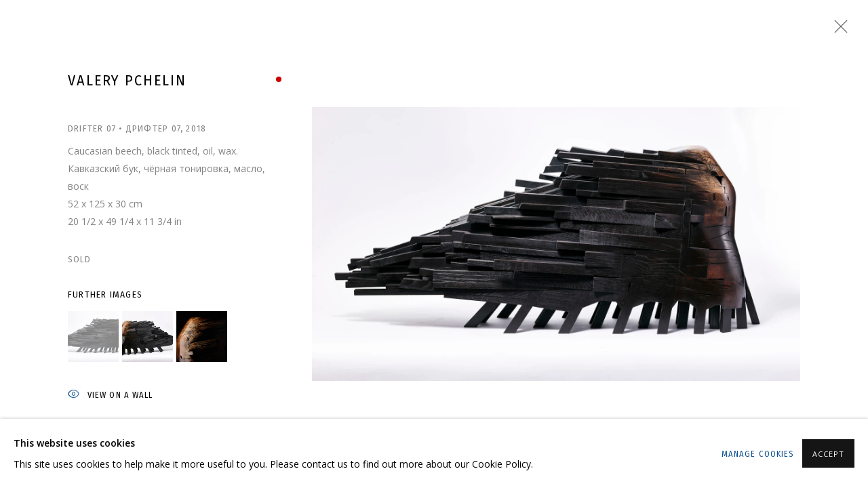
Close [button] (837, 30)
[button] (93, 337)
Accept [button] (828, 454)
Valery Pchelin (127, 80)
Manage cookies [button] (758, 454)
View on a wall (110, 395)
